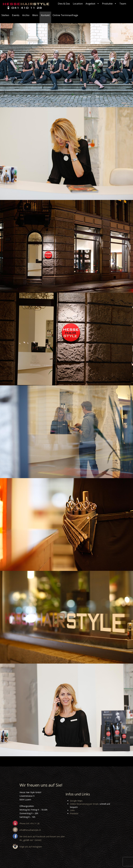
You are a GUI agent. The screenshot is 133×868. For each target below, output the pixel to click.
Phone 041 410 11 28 (29, 823)
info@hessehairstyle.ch (30, 830)
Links (72, 810)
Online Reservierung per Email (84, 804)
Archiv (26, 15)
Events (16, 15)
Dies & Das (64, 4)
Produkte (109, 4)
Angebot (92, 4)
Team (123, 4)
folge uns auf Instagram (31, 847)
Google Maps (76, 801)
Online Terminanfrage (65, 15)
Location (78, 4)
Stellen (5, 15)
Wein (35, 15)
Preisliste (74, 813)
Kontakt (45, 15)
